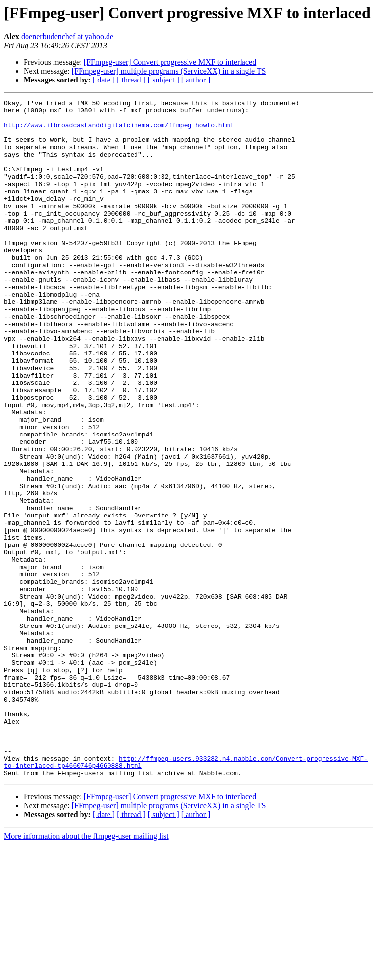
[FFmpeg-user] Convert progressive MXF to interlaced (170, 62)
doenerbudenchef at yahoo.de (67, 37)
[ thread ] (131, 80)
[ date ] (104, 80)
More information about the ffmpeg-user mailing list (86, 971)
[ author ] (196, 80)
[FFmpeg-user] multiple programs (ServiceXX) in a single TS (169, 71)
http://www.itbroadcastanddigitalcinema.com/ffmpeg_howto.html (119, 131)
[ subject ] (163, 80)
